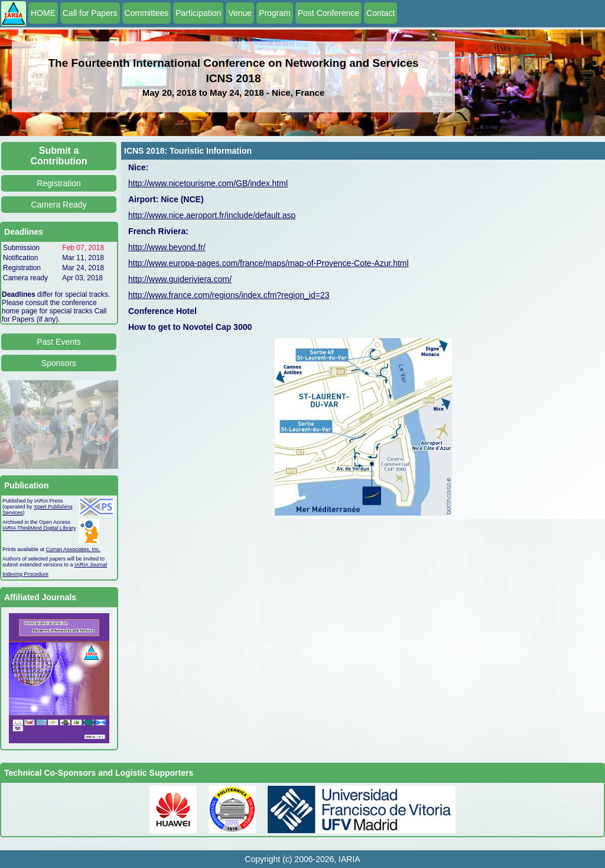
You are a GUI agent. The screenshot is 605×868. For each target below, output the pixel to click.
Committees (147, 13)
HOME (43, 13)
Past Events (59, 342)
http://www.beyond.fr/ (167, 247)
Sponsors (59, 363)
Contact (380, 13)
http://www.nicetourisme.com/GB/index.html (208, 183)
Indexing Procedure (25, 574)
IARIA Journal (91, 565)
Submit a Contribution (59, 156)
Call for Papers (90, 13)
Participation (198, 13)
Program (275, 13)
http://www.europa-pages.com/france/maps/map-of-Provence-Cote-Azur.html (269, 263)
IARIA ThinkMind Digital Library (39, 528)
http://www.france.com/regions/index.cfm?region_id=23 (229, 295)
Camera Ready (58, 205)
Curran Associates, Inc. (74, 549)
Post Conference (328, 13)
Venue (240, 13)
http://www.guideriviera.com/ (180, 279)
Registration (59, 183)
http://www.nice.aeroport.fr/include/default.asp (212, 215)
